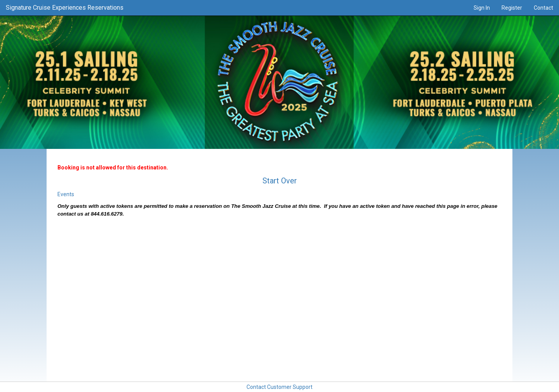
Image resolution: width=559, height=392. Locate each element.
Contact (543, 8)
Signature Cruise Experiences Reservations (65, 8)
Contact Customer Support (279, 387)
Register (512, 8)
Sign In (482, 8)
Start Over (280, 181)
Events (66, 194)
